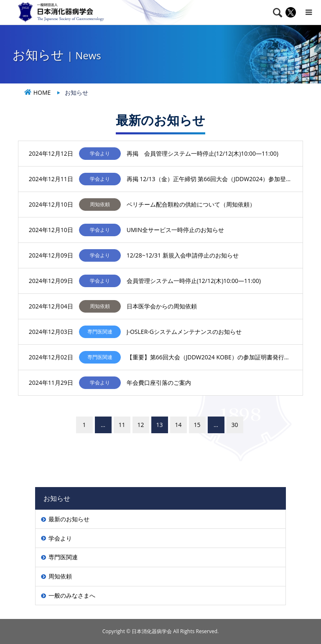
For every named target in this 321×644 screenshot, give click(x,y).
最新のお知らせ (69, 519)
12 (140, 425)
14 (178, 425)
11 (122, 425)
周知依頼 (60, 576)
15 (197, 425)
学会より (60, 538)
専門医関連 (63, 557)
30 (234, 425)
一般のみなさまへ (72, 595)
